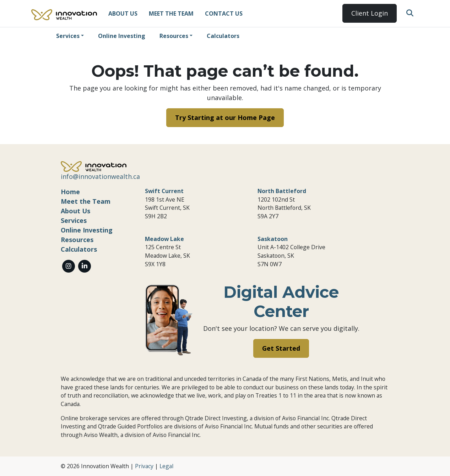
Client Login (370, 13)
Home (70, 192)
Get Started (281, 348)
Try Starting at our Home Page (225, 117)
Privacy (144, 466)
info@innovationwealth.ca (100, 176)
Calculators (223, 36)
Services (68, 36)
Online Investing (122, 36)
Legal (166, 466)
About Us (123, 13)
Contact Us (224, 13)
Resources (174, 36)
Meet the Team (171, 13)
